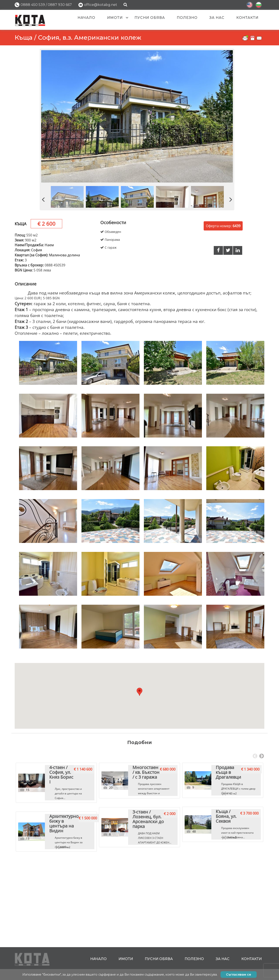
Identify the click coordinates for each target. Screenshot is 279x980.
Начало (86, 18)
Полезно (187, 18)
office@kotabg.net (101, 5)
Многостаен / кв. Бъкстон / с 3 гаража (133, 827)
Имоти (115, 18)
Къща (20, 224)
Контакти (247, 18)
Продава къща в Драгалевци (215, 825)
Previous (255, 756)
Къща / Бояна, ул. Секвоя (211, 916)
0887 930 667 (60, 5)
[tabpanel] (56, 853)
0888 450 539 (33, 5)
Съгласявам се (239, 975)
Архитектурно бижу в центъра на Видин (53, 918)
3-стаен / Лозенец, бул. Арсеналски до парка (139, 918)
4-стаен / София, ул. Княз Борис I (52, 825)
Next (262, 756)
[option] (137, 116)
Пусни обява (150, 18)
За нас (217, 18)
